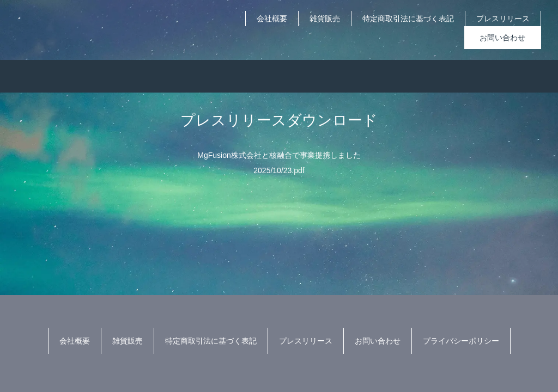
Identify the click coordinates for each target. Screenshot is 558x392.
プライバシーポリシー (461, 341)
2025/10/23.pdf (279, 170)
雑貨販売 (325, 19)
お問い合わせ (502, 38)
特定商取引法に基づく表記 (408, 19)
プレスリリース (503, 19)
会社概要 (272, 19)
